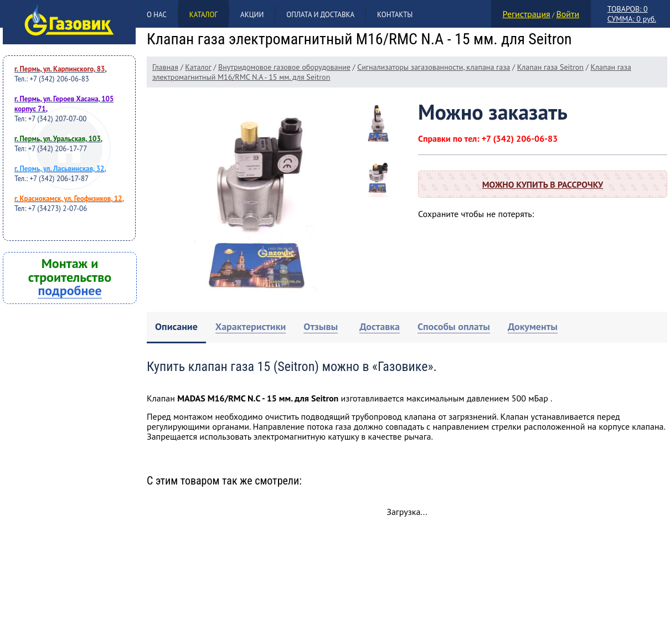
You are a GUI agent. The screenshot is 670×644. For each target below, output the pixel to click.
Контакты (395, 15)
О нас (157, 15)
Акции (252, 15)
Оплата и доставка (320, 15)
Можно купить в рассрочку (543, 184)
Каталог (203, 15)
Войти (568, 14)
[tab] (176, 328)
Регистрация (527, 14)
